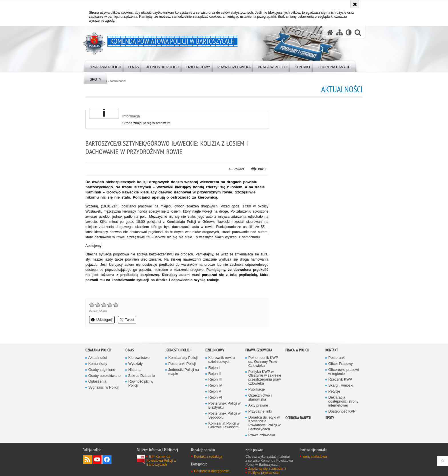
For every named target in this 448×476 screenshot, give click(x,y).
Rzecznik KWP (340, 380)
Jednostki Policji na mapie (184, 372)
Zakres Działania (142, 376)
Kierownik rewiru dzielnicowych (222, 360)
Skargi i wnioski (341, 386)
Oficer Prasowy (341, 364)
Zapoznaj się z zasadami (267, 469)
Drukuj (259, 169)
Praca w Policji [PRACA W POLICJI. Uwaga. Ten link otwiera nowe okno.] (297, 350)
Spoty (330, 418)
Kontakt (332, 350)
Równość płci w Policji (141, 384)
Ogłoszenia (97, 382)
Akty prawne (258, 406)
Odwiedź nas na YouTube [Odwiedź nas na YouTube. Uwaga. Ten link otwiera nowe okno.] (97, 459)
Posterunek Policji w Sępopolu (224, 416)
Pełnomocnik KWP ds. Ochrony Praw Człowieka (263, 362)
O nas (130, 350)
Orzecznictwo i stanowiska (260, 398)
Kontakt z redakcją (208, 457)
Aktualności (118, 81)
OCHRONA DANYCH (298, 418)
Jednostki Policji (178, 350)
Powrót (236, 169)
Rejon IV (215, 386)
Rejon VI (215, 398)
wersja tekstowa (315, 457)
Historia (134, 370)
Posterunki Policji (182, 364)
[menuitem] (105, 66)
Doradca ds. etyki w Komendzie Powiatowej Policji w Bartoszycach (264, 424)
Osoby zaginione (102, 370)
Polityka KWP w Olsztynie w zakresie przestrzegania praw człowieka (265, 378)
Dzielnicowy (215, 350)
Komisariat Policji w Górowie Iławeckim (224, 426)
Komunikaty (98, 364)
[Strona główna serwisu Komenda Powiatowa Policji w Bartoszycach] (330, 32)
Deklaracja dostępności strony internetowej (343, 402)
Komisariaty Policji (183, 358)
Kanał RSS (87, 459)
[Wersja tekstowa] (349, 32)
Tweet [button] (127, 320)
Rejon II (215, 374)
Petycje (334, 392)
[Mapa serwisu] (339, 32)
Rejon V (215, 392)
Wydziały (135, 364)
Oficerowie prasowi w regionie (344, 372)
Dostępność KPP (342, 412)
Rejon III (215, 380)
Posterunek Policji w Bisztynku (224, 406)
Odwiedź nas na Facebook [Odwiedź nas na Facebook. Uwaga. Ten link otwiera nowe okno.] (107, 459)
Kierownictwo (139, 358)
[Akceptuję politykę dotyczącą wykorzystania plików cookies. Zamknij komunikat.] (355, 4)
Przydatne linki (260, 412)
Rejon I (214, 368)
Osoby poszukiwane (104, 376)
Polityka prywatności (264, 473)
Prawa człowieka (259, 350)
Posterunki (337, 358)
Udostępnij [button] (102, 320)
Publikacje (257, 390)
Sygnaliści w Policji (103, 388)
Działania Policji (98, 350)
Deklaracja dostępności (212, 471)
